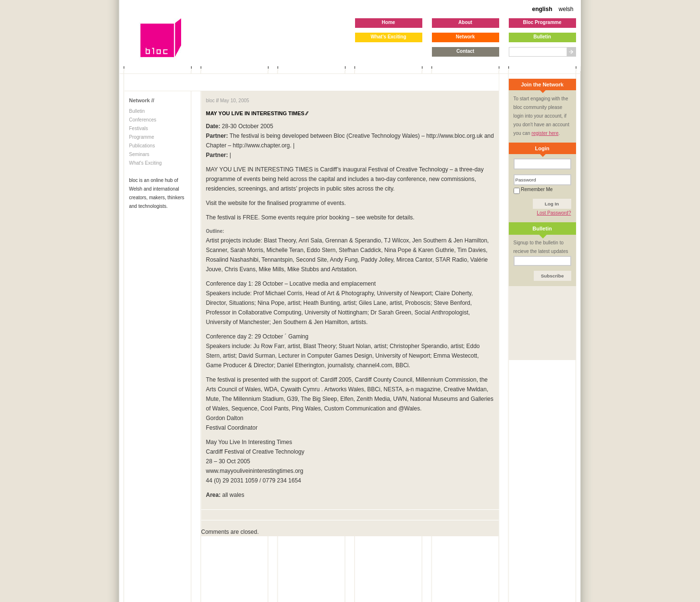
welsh (566, 9)
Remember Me (533, 189)
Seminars (139, 154)
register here (545, 133)
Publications (142, 146)
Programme (142, 137)
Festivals (139, 128)
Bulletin (137, 111)
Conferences (143, 120)
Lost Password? (554, 213)
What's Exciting (146, 163)
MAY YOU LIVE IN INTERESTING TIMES (257, 113)
